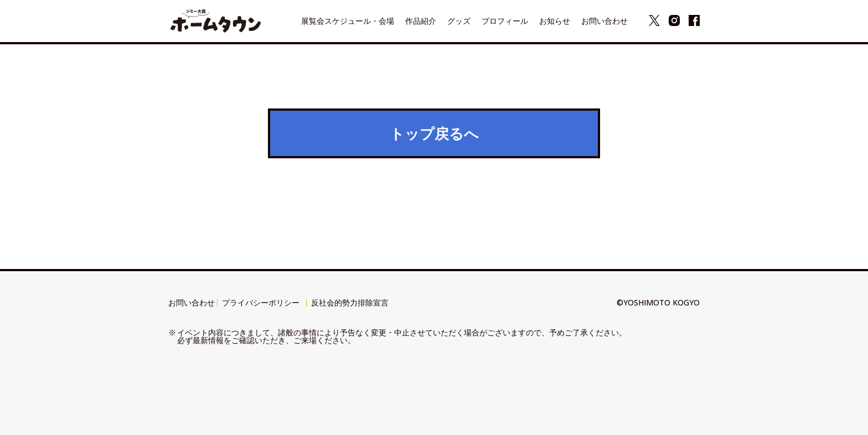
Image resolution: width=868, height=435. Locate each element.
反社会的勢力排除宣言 (350, 303)
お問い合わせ (192, 303)
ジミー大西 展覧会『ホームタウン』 (215, 21)
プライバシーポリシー (261, 303)
